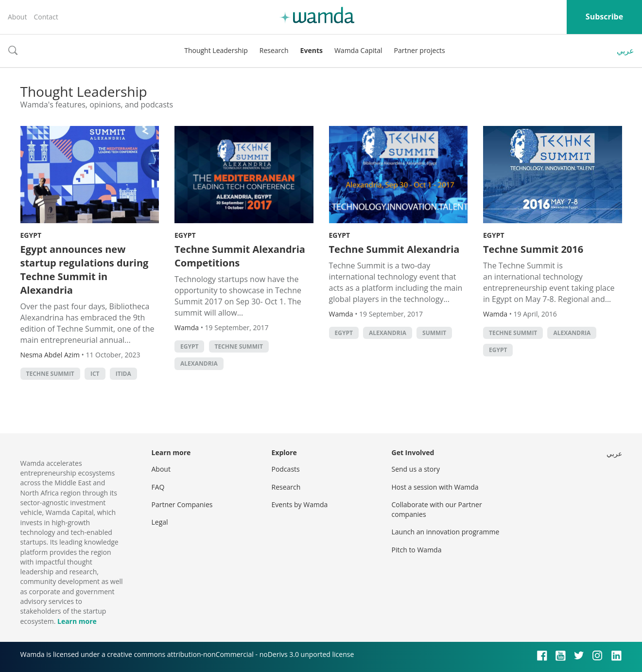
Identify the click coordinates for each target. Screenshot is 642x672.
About (17, 17)
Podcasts (286, 469)
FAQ (158, 487)
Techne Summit (50, 374)
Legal (160, 522)
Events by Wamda (300, 504)
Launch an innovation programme (446, 532)
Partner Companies (182, 504)
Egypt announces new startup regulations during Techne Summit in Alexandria (85, 270)
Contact (46, 17)
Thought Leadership (216, 50)
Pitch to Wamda (417, 550)
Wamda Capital (358, 50)
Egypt (31, 235)
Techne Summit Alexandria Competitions (240, 256)
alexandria (199, 363)
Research (274, 50)
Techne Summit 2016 (533, 249)
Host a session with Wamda (435, 487)
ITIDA (123, 374)
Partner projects (420, 50)
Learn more (77, 621)
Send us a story (416, 469)
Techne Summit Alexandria (394, 249)
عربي (625, 51)
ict (95, 374)
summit (434, 333)
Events (312, 50)
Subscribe (604, 17)
